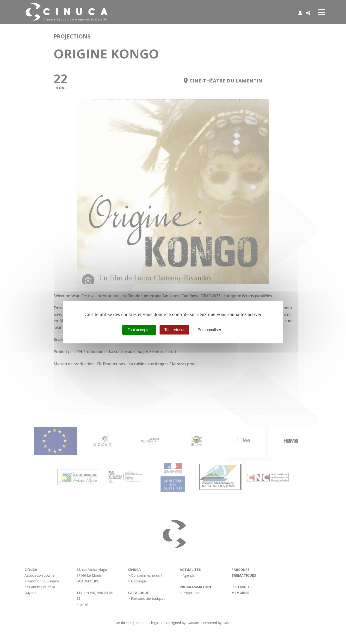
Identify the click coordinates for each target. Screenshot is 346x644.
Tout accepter (139, 330)
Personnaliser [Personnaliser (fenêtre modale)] (210, 330)
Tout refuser (174, 330)
